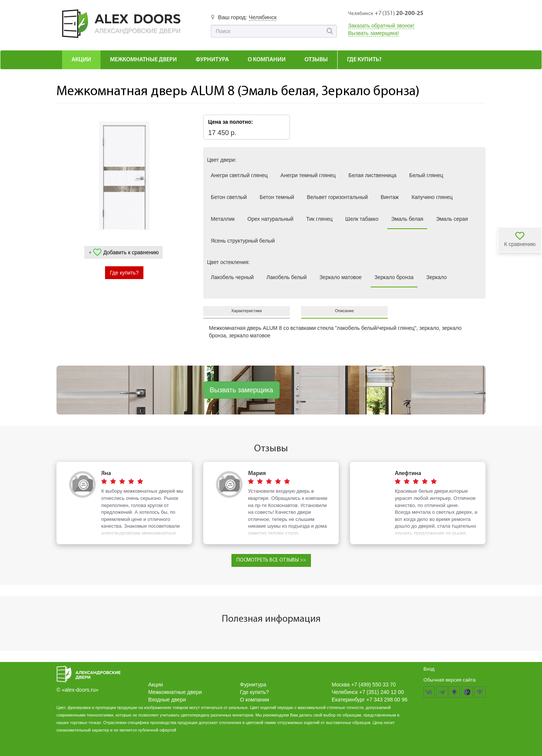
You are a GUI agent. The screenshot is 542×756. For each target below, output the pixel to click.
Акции (81, 60)
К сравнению (520, 244)
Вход (429, 669)
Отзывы (316, 60)
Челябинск (263, 17)
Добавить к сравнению (131, 252)
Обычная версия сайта (449, 680)
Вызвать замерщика (241, 390)
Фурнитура (212, 60)
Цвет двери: (222, 160)
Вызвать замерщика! (374, 33)
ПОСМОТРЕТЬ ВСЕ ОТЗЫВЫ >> (271, 560)
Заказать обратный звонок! (381, 26)
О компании (267, 60)
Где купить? (364, 60)
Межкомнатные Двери (143, 60)
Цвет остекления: (228, 262)
